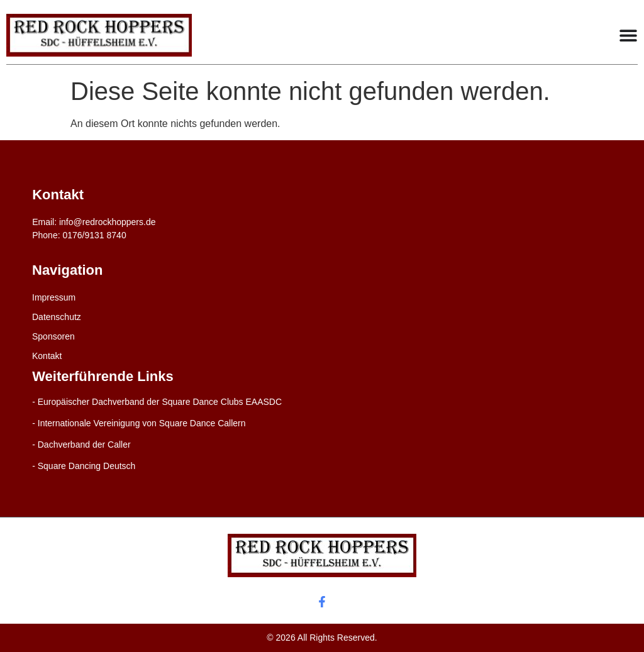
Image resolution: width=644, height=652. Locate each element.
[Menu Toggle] (628, 35)
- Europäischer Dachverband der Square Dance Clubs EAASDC (157, 402)
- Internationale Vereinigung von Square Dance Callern (139, 423)
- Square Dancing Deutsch (84, 466)
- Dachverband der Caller (81, 445)
